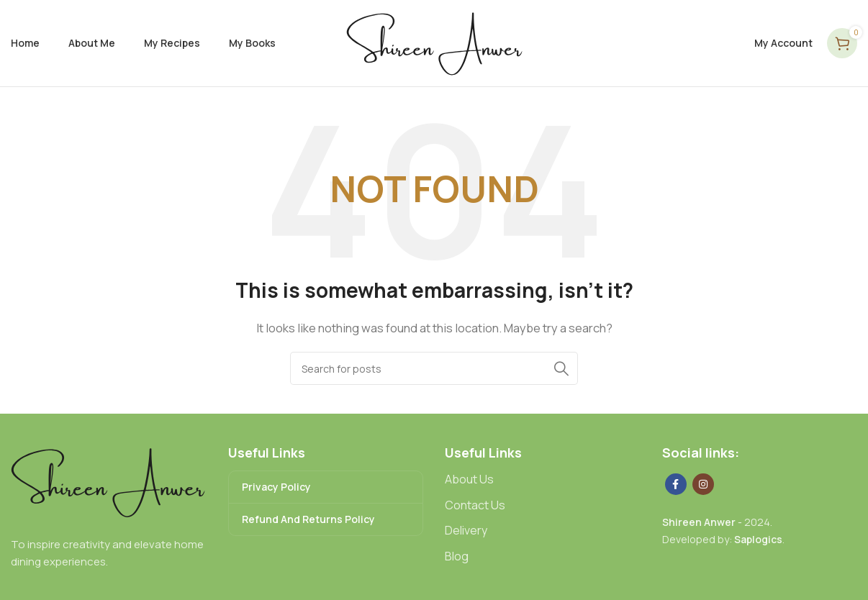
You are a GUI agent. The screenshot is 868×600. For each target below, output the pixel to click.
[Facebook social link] (676, 484)
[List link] (543, 480)
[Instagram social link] (703, 484)
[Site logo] (434, 42)
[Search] (434, 368)
